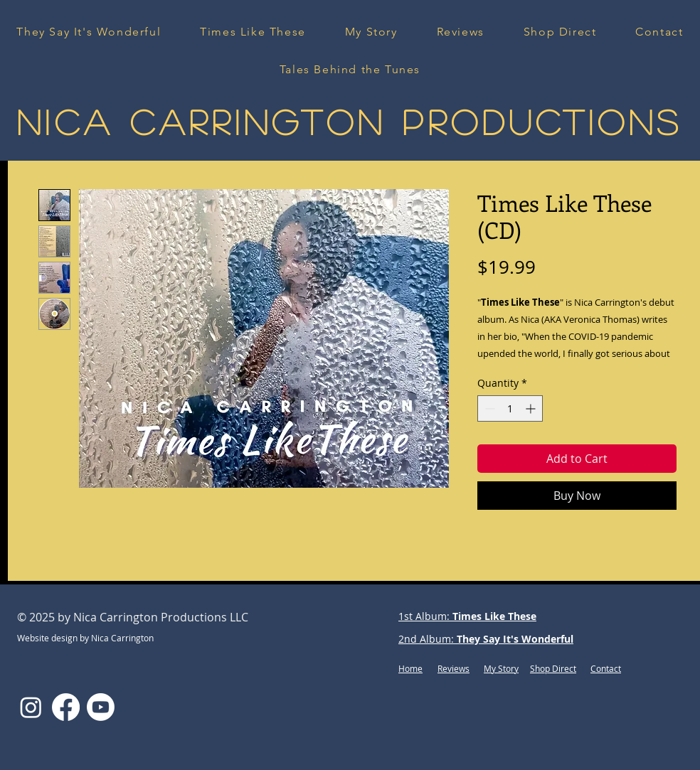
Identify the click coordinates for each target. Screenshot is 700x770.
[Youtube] (101, 707)
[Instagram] (31, 707)
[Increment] (532, 408)
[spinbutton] (510, 408)
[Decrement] (488, 408)
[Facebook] (66, 707)
